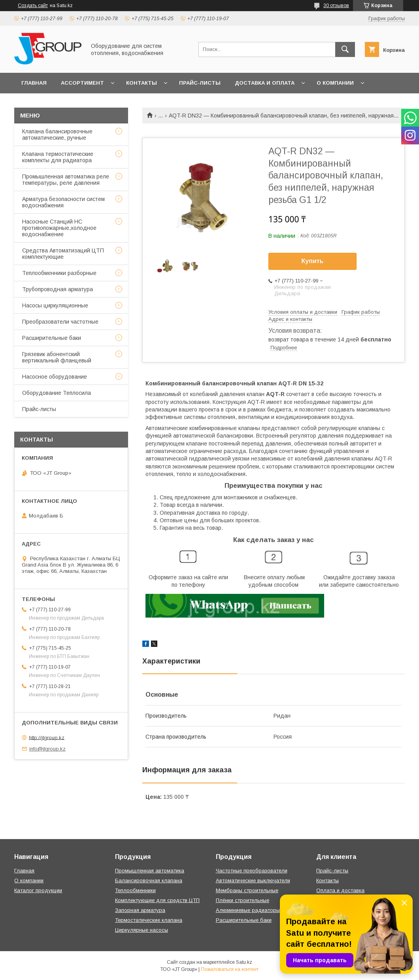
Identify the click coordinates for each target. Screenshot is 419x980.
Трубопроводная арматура (58, 289)
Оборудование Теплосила (57, 393)
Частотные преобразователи (252, 871)
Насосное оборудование (55, 377)
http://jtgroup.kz (47, 737)
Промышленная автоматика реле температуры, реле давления (66, 180)
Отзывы (34, 103)
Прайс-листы (200, 83)
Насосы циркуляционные (55, 305)
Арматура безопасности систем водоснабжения (63, 202)
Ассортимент (82, 83)
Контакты (142, 83)
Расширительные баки (52, 338)
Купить (313, 261)
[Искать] (345, 49)
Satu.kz (244, 962)
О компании (335, 83)
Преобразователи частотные (60, 322)
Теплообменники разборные (59, 273)
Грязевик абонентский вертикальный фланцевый (57, 357)
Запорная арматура (140, 910)
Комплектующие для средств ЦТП (157, 900)
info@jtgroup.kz (47, 749)
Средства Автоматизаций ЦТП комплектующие (63, 254)
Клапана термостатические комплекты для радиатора (58, 157)
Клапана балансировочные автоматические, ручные (57, 135)
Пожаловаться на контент (230, 969)
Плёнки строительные (243, 900)
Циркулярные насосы (142, 930)
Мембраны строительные (247, 890)
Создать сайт (33, 6)
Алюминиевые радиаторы (248, 910)
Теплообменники (135, 890)
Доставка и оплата (265, 83)
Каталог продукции (38, 890)
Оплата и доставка (340, 890)
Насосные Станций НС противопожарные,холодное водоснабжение (59, 228)
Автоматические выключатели (253, 880)
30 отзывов (336, 6)
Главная (34, 83)
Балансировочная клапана (149, 880)
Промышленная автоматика (150, 871)
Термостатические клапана (149, 920)
